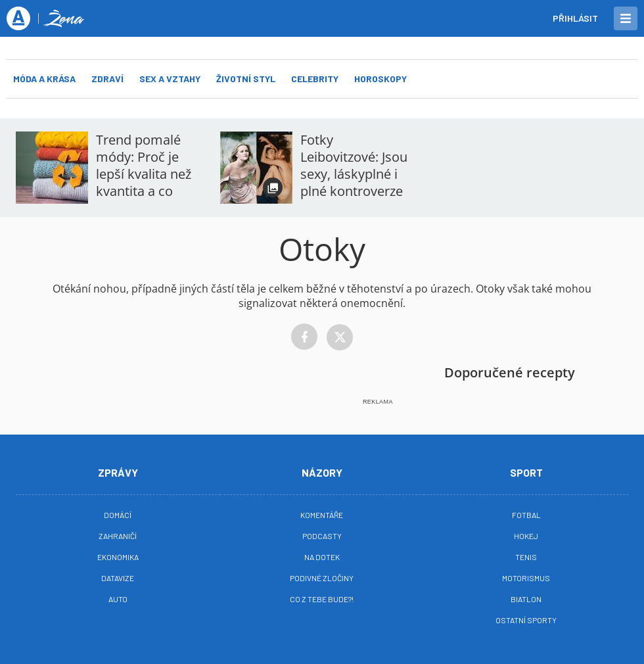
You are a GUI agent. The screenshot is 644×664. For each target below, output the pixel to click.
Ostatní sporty (526, 620)
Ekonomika (118, 557)
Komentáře (322, 515)
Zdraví (107, 79)
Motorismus (526, 578)
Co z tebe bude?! (322, 599)
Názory (322, 472)
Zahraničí (118, 536)
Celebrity (315, 79)
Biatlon (526, 599)
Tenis (526, 557)
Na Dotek (322, 557)
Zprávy (118, 472)
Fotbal (526, 515)
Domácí (118, 515)
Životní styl (246, 79)
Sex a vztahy (170, 79)
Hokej (526, 536)
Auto (118, 599)
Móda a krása (44, 79)
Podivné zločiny (322, 578)
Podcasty (322, 536)
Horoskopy (380, 79)
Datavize (118, 578)
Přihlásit (575, 18)
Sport (526, 472)
